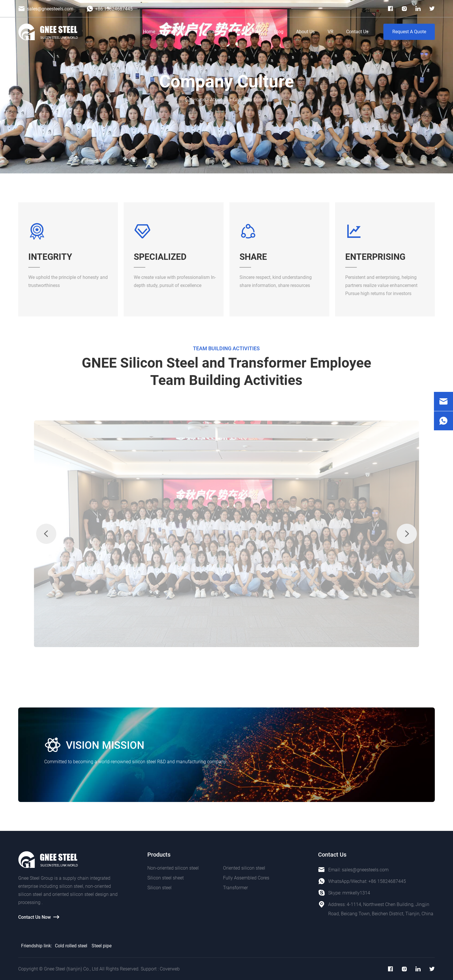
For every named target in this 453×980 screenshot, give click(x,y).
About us (219, 100)
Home (149, 32)
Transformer (235, 888)
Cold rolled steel (71, 946)
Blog (279, 32)
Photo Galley (248, 32)
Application (211, 32)
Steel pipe (102, 946)
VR (331, 32)
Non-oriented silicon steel (173, 868)
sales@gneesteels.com (365, 870)
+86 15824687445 (387, 881)
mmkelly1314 (356, 893)
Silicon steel (159, 888)
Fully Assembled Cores (246, 878)
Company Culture (250, 100)
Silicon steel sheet (166, 878)
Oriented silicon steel (244, 868)
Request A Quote (409, 32)
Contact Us (357, 32)
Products (177, 32)
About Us (305, 32)
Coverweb (170, 969)
